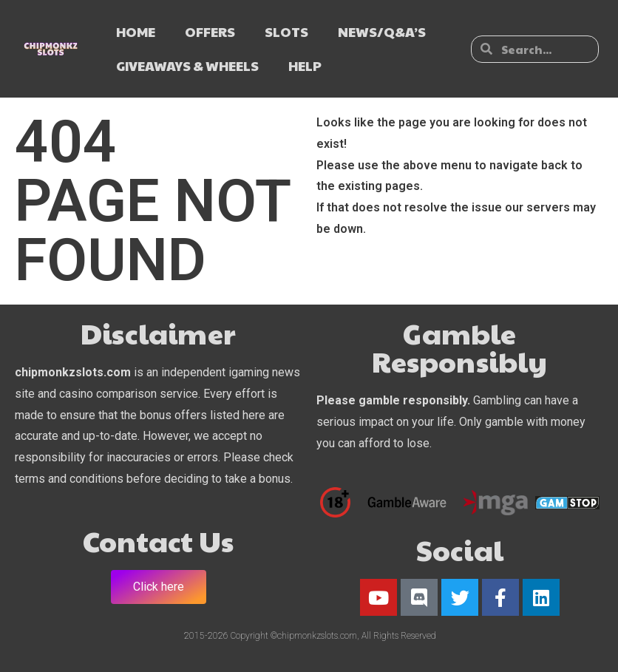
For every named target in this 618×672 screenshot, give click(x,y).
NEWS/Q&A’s (382, 31)
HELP (305, 65)
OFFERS (210, 31)
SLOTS (286, 31)
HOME (136, 31)
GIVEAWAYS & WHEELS (187, 65)
